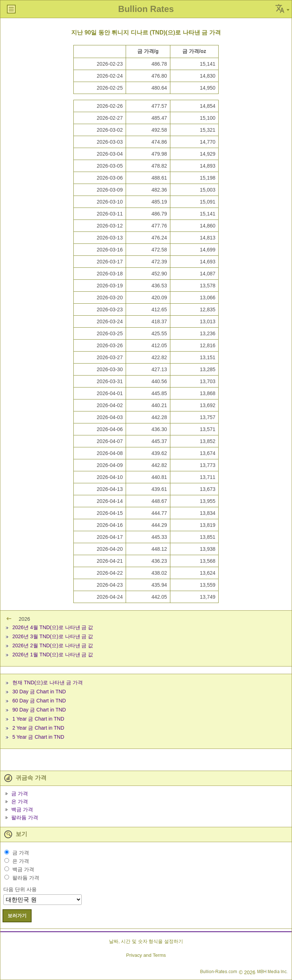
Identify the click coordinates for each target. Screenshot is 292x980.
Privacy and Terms (146, 955)
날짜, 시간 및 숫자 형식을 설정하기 (146, 941)
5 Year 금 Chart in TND (38, 737)
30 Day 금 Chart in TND (39, 692)
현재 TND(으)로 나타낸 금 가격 (48, 682)
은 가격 (20, 801)
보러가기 (17, 916)
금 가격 (20, 794)
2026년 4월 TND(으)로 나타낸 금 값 (53, 627)
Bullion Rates (146, 9)
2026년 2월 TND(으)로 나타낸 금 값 (53, 645)
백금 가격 (22, 809)
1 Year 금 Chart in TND (38, 719)
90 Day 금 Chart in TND (39, 710)
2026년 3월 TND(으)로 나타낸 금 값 (53, 636)
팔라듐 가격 (25, 817)
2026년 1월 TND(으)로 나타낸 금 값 (53, 655)
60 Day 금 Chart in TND (39, 701)
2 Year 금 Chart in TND (38, 728)
